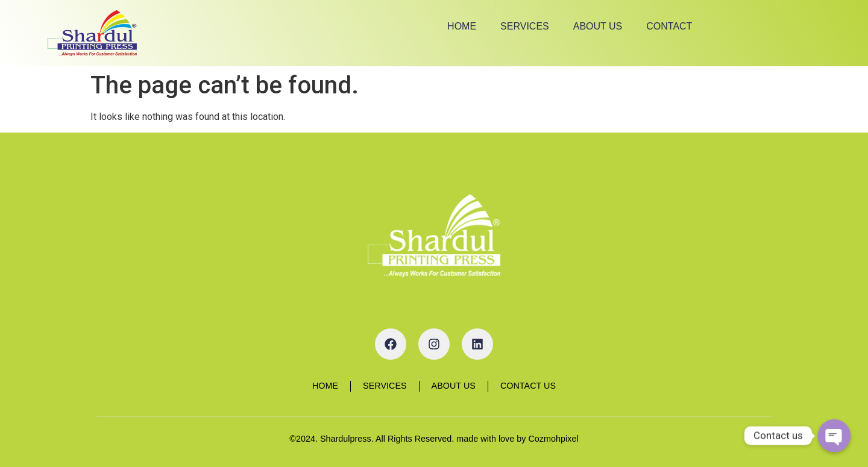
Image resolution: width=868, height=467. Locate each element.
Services (525, 26)
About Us (598, 26)
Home (462, 26)
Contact (669, 26)
